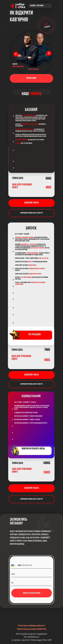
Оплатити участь (32, 203)
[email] (32, 574)
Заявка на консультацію (32, 593)
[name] (32, 583)
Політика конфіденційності (32, 626)
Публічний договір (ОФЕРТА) (32, 629)
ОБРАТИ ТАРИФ (31, 78)
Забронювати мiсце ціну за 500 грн (32, 213)
